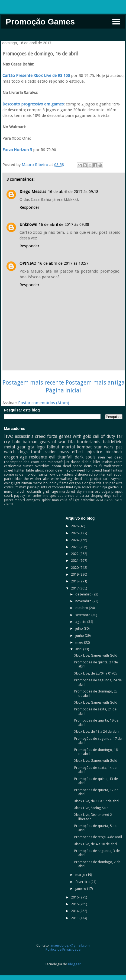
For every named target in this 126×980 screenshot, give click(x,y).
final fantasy (113, 470)
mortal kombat (77, 447)
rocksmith (33, 491)
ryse (77, 487)
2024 (75, 540)
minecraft (55, 462)
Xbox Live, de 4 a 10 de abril (96, 844)
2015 (75, 904)
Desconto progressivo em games (33, 104)
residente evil (42, 457)
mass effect (71, 452)
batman (30, 442)
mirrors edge (99, 491)
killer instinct (103, 462)
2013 (75, 918)
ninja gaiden (109, 487)
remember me (37, 496)
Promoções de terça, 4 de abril (98, 837)
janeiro (81, 889)
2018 (75, 581)
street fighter (14, 470)
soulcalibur (90, 487)
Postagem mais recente (33, 383)
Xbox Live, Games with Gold (96, 655)
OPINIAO (28, 263)
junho (80, 636)
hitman (27, 483)
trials (100, 483)
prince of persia (77, 496)
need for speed (90, 470)
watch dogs (16, 452)
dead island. (105, 500)
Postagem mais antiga (95, 383)
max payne (28, 487)
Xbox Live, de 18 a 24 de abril (97, 731)
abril (79, 649)
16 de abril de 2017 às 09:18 (73, 192)
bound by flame (56, 483)
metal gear (15, 447)
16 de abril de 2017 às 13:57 (63, 263)
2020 (75, 568)
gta (31, 447)
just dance (72, 462)
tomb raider (44, 452)
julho (80, 628)
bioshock (114, 452)
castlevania (13, 466)
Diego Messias (33, 192)
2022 (75, 554)
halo (16, 442)
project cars (100, 479)
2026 (75, 526)
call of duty (104, 436)
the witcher (33, 479)
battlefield (113, 442)
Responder (29, 207)
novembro (84, 601)
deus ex (91, 466)
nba (27, 462)
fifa (71, 442)
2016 (75, 897)
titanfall (65, 457)
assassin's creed (30, 436)
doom (56, 466)
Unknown (28, 224)
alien (101, 457)
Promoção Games (40, 22)
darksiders (65, 474)
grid (46, 491)
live (9, 436)
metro (38, 483)
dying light (12, 483)
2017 (75, 588)
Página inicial (63, 390)
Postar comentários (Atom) (44, 403)
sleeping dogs (101, 496)
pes (119, 447)
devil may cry (66, 470)
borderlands (88, 442)
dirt (86, 479)
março (81, 875)
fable (30, 470)
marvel (19, 491)
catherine (88, 500)
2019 (75, 574)
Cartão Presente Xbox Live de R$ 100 (37, 76)
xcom (118, 462)
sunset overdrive (36, 466)
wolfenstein (113, 466)
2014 (75, 911)
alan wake (51, 479)
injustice (94, 452)
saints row (47, 474)
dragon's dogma (82, 483)
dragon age (15, 457)
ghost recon (44, 470)
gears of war (53, 442)
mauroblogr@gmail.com (70, 945)
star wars (104, 447)
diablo (87, 462)
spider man (50, 500)
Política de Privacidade (63, 949)
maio (80, 642)
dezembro (84, 594)
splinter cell (103, 474)
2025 (75, 533)
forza (52, 436)
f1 (101, 466)
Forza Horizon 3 (17, 150)
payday (20, 496)
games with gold (75, 436)
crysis (8, 487)
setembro (83, 615)
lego (41, 447)
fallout (53, 447)
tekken (17, 479)
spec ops (56, 496)
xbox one (39, 462)
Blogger (74, 964)
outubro (82, 608)
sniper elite (114, 483)
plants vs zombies (51, 487)
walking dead (71, 479)
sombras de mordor (21, 474)
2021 (75, 561)
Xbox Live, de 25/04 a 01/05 (96, 673)
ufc (16, 487)
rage (54, 491)
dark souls (85, 457)
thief (70, 487)
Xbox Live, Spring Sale (91, 808)
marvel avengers (27, 500)
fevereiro (83, 882)
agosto (81, 622)
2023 (75, 547)
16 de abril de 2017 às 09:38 (64, 224)
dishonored (84, 474)
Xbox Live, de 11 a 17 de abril (97, 801)
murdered (67, 491)
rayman (117, 479)
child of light (70, 500)
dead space (72, 466)
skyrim (82, 491)
